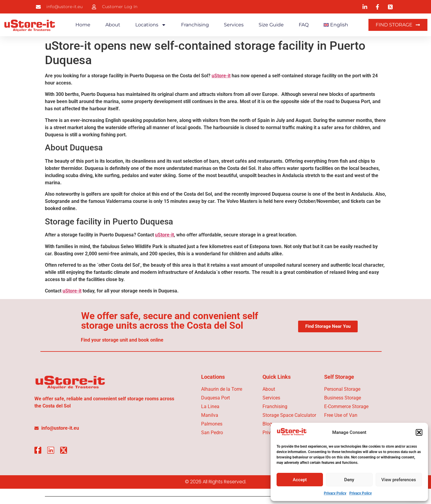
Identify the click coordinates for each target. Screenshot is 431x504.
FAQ (304, 25)
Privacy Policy (335, 493)
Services (234, 25)
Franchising (195, 25)
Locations (151, 25)
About (113, 25)
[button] (419, 432)
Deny (349, 480)
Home (83, 25)
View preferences (399, 480)
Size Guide (271, 25)
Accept (300, 480)
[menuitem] (336, 25)
